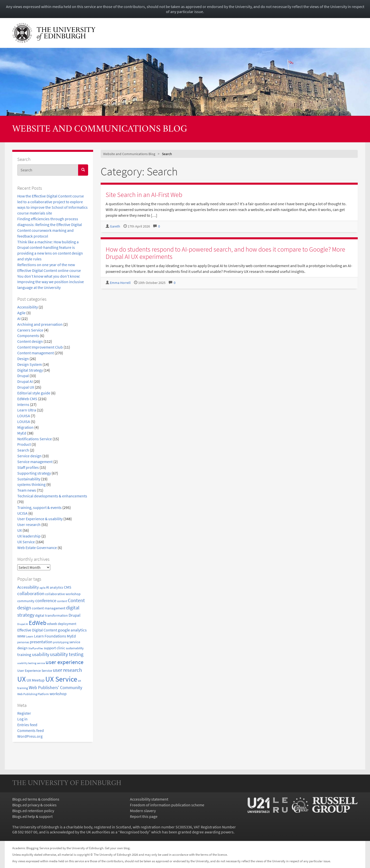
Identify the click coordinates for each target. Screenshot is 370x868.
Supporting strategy (34, 473)
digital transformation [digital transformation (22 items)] (51, 615)
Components (28, 336)
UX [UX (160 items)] (22, 679)
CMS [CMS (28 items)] (68, 587)
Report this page (144, 816)
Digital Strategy (30, 370)
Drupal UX (26, 387)
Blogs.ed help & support (32, 816)
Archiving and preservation (40, 324)
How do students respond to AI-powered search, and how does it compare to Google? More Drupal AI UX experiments (225, 253)
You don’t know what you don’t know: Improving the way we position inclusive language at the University (51, 282)
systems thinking (31, 484)
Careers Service (30, 330)
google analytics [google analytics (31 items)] (72, 630)
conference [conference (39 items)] (46, 601)
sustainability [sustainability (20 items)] (75, 648)
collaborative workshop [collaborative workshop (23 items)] (63, 594)
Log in (22, 719)
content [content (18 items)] (62, 601)
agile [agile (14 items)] (42, 588)
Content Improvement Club (40, 347)
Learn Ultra (27, 410)
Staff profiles (28, 467)
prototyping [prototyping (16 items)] (61, 642)
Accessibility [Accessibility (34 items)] (28, 587)
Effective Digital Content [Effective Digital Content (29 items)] (37, 630)
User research (29, 524)
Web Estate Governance (37, 548)
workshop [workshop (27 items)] (58, 694)
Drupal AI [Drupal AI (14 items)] (23, 624)
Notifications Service (35, 439)
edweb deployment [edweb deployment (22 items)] (62, 624)
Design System (30, 364)
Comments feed (31, 730)
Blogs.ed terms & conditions (36, 799)
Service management (35, 462)
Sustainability (29, 479)
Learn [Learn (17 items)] (30, 636)
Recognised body (134, 832)
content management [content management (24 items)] (49, 608)
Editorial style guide (34, 393)
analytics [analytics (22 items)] (56, 587)
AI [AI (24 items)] (48, 587)
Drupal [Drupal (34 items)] (74, 615)
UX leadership (29, 536)
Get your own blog (117, 848)
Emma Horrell (120, 283)
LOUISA (24, 416)
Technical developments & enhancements (52, 496)
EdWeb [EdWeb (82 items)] (38, 623)
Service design (29, 456)
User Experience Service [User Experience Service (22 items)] (35, 671)
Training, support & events (39, 507)
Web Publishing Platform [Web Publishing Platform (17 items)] (33, 694)
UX (20, 530)
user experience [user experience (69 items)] (64, 662)
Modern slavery (143, 811)
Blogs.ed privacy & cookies (34, 805)
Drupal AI (25, 381)
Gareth (115, 226)
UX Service (26, 542)
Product (24, 444)
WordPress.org (30, 736)
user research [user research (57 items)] (67, 670)
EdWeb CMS (27, 399)
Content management (36, 353)
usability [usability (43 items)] (41, 654)
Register (24, 713)
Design (23, 359)
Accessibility (28, 307)
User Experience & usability (40, 519)
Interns (23, 404)
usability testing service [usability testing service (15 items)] (31, 663)
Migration (25, 427)
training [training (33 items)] (24, 655)
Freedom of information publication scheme (167, 805)
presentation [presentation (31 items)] (41, 642)
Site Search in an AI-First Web (144, 195)
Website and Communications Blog (100, 129)
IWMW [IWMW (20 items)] (21, 636)
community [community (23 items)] (26, 601)
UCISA (22, 513)
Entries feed (27, 725)
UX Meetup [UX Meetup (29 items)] (36, 680)
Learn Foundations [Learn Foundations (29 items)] (50, 636)
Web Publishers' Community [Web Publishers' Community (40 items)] (55, 687)
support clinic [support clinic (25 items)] (54, 648)
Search (23, 450)
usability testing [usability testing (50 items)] (67, 654)
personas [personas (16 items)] (23, 642)
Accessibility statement (149, 799)
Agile (21, 313)
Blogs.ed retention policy (33, 811)
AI (19, 318)
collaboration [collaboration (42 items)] (31, 593)
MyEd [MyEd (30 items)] (71, 636)
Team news (27, 490)
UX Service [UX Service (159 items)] (61, 679)
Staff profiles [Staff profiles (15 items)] (36, 648)
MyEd (22, 433)
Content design (30, 341)
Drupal (23, 376)
